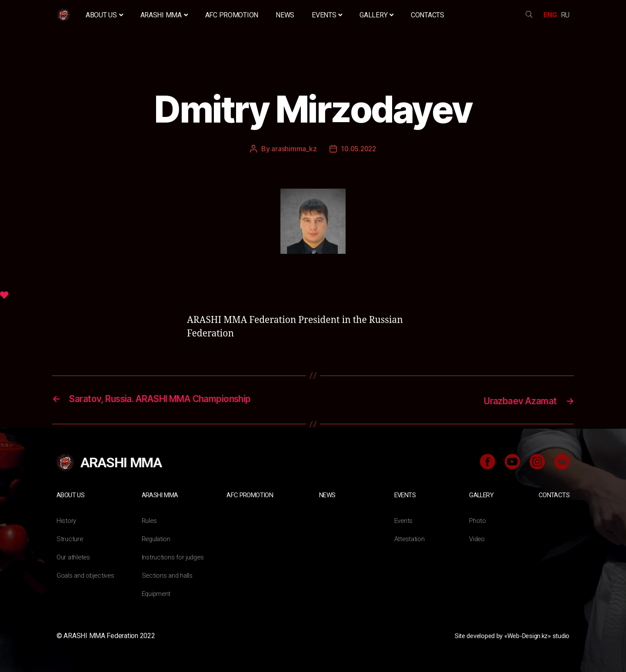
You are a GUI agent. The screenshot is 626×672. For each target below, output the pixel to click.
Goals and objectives (88, 574)
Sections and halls (168, 574)
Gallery (376, 15)
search (529, 15)
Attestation (410, 538)
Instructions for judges (174, 556)
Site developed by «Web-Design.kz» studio (506, 635)
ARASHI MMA (164, 15)
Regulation (157, 538)
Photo (478, 520)
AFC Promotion (232, 15)
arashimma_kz (293, 149)
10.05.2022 (359, 149)
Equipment (157, 593)
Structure (70, 538)
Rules (150, 520)
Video (478, 538)
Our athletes (74, 556)
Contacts (428, 15)
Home (65, 15)
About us (104, 15)
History (67, 520)
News (285, 15)
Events (327, 15)
